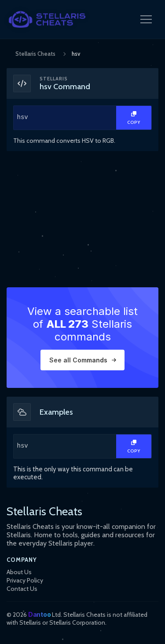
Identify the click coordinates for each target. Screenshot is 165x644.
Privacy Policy (25, 580)
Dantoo (39, 614)
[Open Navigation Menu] (146, 19)
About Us (19, 572)
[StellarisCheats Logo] (47, 19)
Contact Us (22, 589)
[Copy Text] (134, 118)
